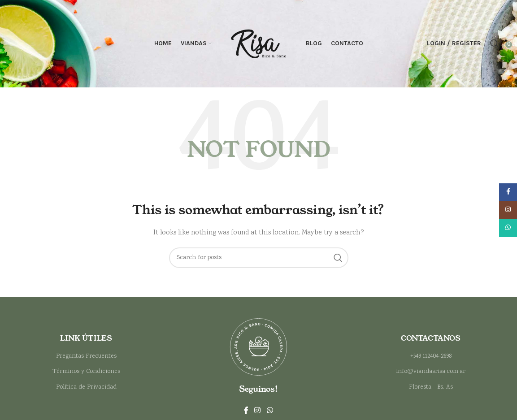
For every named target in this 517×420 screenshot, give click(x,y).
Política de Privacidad (86, 390)
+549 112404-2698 (431, 359)
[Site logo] (259, 45)
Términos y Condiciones (86, 374)
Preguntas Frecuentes (86, 359)
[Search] (495, 45)
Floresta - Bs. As (431, 390)
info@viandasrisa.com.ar (431, 374)
